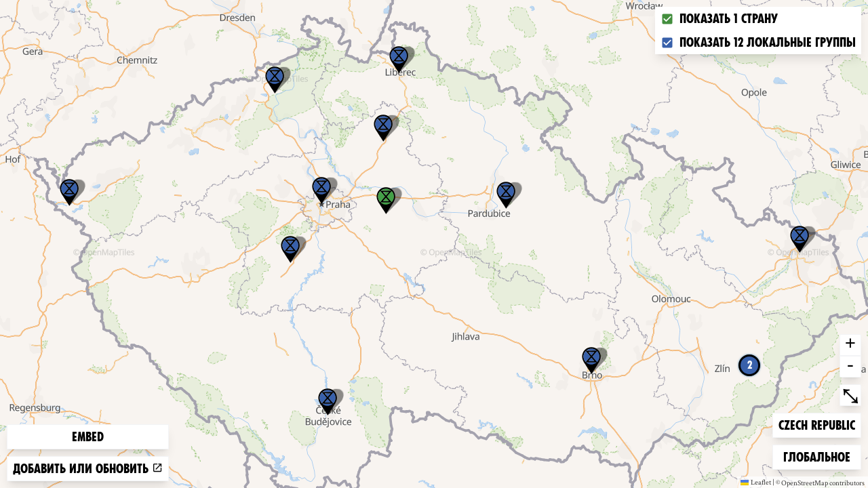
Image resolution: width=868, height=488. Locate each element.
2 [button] (750, 365)
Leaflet (756, 482)
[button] (69, 192)
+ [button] (850, 345)
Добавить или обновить (88, 469)
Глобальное (816, 456)
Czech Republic (816, 424)
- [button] (850, 367)
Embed (88, 437)
